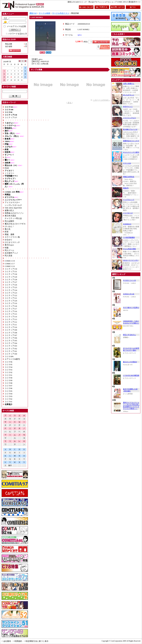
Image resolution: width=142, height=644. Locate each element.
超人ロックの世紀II (130, 362)
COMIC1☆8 (10, 261)
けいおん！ (9, 226)
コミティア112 (11, 322)
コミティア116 (11, 311)
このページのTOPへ (101, 100)
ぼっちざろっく (129, 95)
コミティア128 (11, 280)
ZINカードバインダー (131, 260)
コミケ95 (8, 364)
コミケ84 (8, 394)
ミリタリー (9, 173)
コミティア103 (11, 346)
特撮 (7, 248)
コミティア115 (11, 314)
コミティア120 (11, 301)
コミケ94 (8, 367)
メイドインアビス (129, 118)
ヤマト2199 (127, 163)
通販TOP (33, 13)
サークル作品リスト (61, 13)
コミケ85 (8, 391)
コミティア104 (11, 343)
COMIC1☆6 (10, 266)
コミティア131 (11, 271)
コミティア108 (11, 333)
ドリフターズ (128, 213)
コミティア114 (11, 317)
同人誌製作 (9, 221)
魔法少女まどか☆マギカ (15, 224)
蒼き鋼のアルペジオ (130, 129)
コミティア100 (11, 354)
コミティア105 (11, 341)
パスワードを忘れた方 (18, 34)
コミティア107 (11, 335)
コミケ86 (8, 388)
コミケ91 (8, 375)
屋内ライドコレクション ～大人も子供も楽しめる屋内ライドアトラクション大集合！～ (131, 406)
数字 (10, 466)
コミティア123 (11, 293)
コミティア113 (11, 319)
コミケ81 (8, 402)
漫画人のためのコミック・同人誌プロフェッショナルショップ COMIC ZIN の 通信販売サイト (104, 2)
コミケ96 (8, 362)
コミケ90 (8, 378)
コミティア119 (11, 303)
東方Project (9, 245)
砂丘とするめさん (129, 335)
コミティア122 (11, 295)
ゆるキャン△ (128, 107)
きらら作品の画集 (129, 249)
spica (80, 35)
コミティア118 (11, 306)
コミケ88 (8, 383)
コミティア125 (11, 287)
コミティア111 (11, 325)
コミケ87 (8, 386)
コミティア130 (11, 274)
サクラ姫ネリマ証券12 (131, 308)
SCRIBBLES (127, 224)
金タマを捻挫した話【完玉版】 (130, 390)
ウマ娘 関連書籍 (129, 237)
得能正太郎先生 (129, 177)
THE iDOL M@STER (13, 208)
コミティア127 (11, 282)
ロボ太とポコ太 (129, 294)
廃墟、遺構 (9, 234)
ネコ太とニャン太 (129, 280)
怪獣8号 (126, 188)
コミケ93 (8, 370)
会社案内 (7, 641)
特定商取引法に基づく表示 (37, 641)
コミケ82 (8, 399)
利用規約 (18, 641)
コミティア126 (11, 285)
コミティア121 (11, 298)
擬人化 (8, 229)
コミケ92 (8, 372)
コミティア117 (11, 309)
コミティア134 (11, 269)
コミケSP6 (9, 356)
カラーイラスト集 (12, 237)
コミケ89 (8, 380)
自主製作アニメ (11, 253)
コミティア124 (11, 290)
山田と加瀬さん (129, 84)
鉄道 (7, 232)
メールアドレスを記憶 (16, 26)
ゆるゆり (8, 240)
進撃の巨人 (9, 210)
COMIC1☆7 (10, 264)
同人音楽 (8, 256)
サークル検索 (44, 13)
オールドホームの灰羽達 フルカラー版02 (131, 349)
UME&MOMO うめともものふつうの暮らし (131, 322)
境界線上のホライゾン (14, 213)
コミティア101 (11, 351)
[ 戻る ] (69, 103)
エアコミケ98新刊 (12, 359)
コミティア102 (11, 349)
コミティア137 (11, 117)
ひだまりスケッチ (12, 242)
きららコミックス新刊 (131, 152)
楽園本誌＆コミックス (131, 141)
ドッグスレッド (129, 200)
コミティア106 (11, 338)
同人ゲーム (9, 250)
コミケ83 (8, 396)
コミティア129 (11, 277)
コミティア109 (11, 330)
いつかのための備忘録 (131, 375)
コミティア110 (11, 327)
